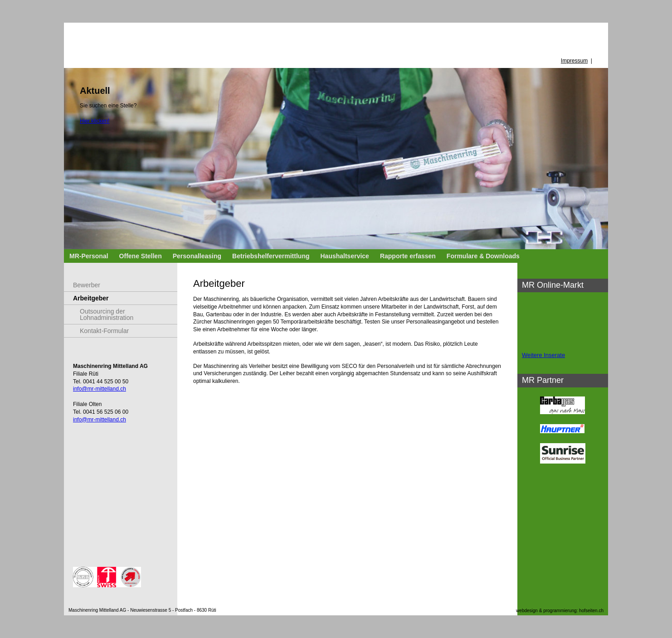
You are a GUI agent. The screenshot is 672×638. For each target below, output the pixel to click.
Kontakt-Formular (104, 331)
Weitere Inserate (543, 355)
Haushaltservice (344, 256)
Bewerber (87, 285)
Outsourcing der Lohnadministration (107, 314)
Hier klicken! (95, 121)
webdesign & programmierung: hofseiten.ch (560, 611)
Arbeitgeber (91, 298)
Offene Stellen (141, 256)
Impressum (574, 61)
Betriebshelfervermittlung (271, 256)
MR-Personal (89, 256)
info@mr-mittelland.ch (100, 389)
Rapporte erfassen (408, 256)
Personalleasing (197, 256)
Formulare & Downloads (483, 256)
